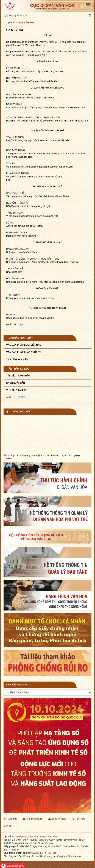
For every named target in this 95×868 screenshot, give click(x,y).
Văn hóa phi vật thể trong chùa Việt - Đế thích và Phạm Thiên (37, 196)
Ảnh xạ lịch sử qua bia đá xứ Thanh (24, 226)
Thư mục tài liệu (17, 390)
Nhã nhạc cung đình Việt (19, 252)
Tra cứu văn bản (17, 359)
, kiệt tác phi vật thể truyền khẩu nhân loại (58, 262)
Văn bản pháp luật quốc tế (23, 352)
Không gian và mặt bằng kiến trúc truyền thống (30, 298)
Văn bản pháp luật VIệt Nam (24, 345)
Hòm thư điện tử (33, 819)
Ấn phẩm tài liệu (19, 369)
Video (22, 397)
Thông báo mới (21, 412)
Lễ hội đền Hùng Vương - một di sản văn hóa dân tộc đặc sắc (38, 140)
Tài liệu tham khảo (18, 376)
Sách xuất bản (16, 383)
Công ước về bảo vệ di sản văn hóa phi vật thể (30, 318)
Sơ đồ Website (57, 819)
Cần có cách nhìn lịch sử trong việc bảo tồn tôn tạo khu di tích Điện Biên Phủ (46, 108)
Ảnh (9, 397)
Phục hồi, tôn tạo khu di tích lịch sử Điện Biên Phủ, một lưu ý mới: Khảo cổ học (47, 121)
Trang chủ (10, 819)
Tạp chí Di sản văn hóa (20, 23)
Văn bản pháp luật (21, 338)
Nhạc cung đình (14, 272)
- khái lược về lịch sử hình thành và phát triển (60, 282)
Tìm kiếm (79, 819)
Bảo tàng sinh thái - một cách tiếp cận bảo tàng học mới (35, 71)
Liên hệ (7, 826)
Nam (34, 252)
